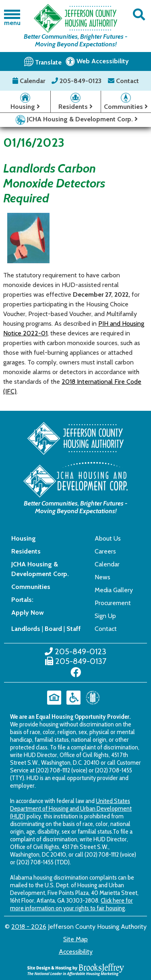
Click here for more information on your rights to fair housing (71, 904)
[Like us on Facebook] (76, 672)
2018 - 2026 (29, 927)
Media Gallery (114, 590)
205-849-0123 (77, 81)
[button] (139, 15)
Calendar (30, 81)
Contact (123, 81)
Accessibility (76, 952)
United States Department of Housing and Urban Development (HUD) (71, 808)
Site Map (75, 939)
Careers (105, 551)
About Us (108, 538)
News (102, 577)
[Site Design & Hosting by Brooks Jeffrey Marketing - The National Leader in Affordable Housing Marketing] (76, 969)
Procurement (113, 603)
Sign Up (105, 616)
